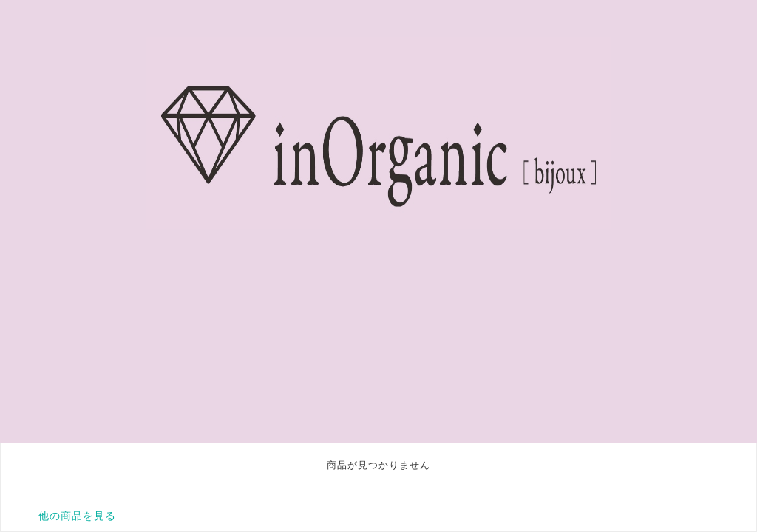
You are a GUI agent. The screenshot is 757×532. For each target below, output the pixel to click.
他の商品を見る (77, 516)
